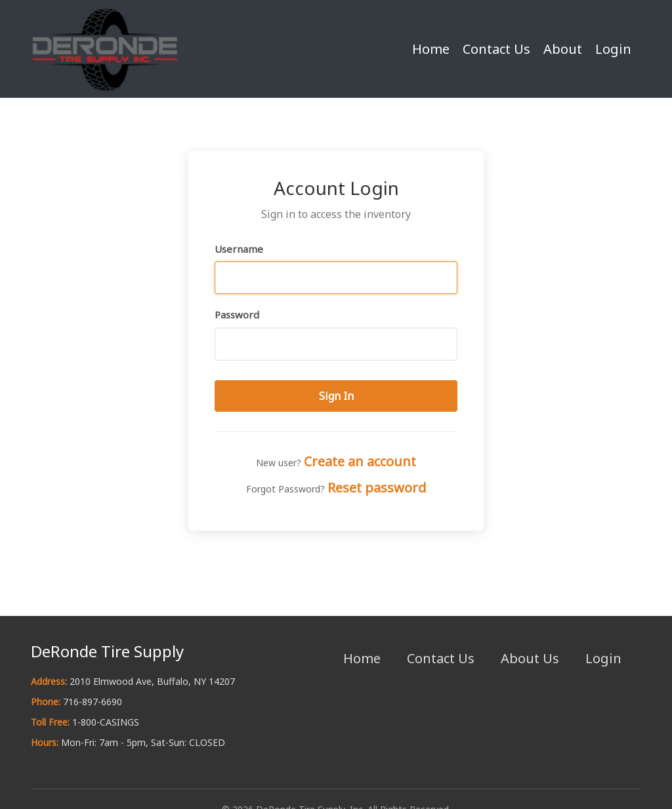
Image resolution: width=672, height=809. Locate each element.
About (563, 49)
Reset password (377, 488)
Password (237, 315)
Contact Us (496, 49)
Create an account (360, 461)
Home (431, 49)
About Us (530, 658)
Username (239, 249)
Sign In (336, 396)
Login (613, 49)
